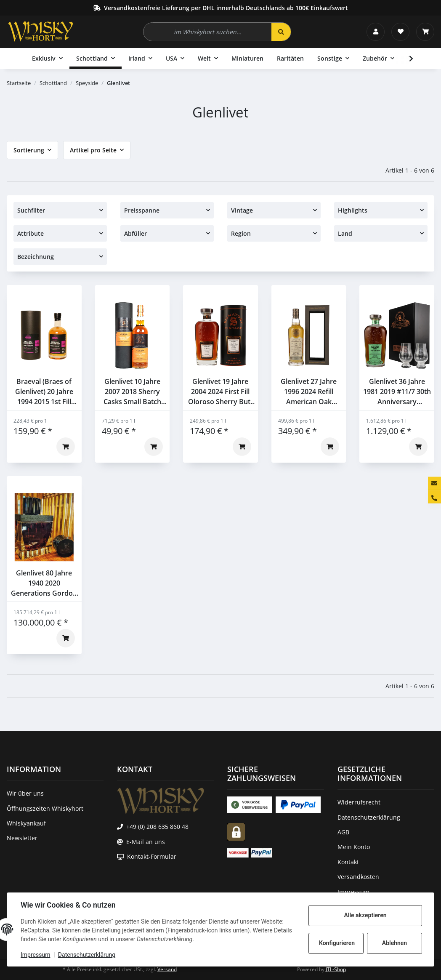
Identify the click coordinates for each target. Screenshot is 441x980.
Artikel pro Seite (93, 150)
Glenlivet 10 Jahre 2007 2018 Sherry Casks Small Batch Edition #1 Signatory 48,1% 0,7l (132, 392)
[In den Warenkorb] (66, 447)
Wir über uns (25, 793)
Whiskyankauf (26, 823)
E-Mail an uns (146, 842)
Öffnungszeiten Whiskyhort (45, 808)
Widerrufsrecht (359, 802)
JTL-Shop (336, 969)
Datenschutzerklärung (87, 955)
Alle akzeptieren (365, 915)
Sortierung (29, 150)
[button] (376, 32)
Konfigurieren (337, 943)
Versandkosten (358, 877)
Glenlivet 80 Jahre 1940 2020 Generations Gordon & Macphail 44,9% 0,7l (44, 583)
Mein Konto (354, 847)
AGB (343, 832)
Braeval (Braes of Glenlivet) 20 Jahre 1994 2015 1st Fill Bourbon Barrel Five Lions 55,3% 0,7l (44, 392)
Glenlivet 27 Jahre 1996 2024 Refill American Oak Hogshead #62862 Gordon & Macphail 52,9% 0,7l (309, 392)
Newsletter (22, 838)
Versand (167, 969)
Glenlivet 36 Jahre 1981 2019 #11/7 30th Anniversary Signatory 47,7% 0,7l (397, 392)
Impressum (35, 955)
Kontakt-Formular (152, 856)
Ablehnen (395, 943)
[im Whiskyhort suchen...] (208, 32)
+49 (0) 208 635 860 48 (157, 827)
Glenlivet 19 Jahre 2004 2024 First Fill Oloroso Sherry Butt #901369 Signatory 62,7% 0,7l (220, 392)
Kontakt (348, 862)
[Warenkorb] (425, 32)
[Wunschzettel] (400, 32)
